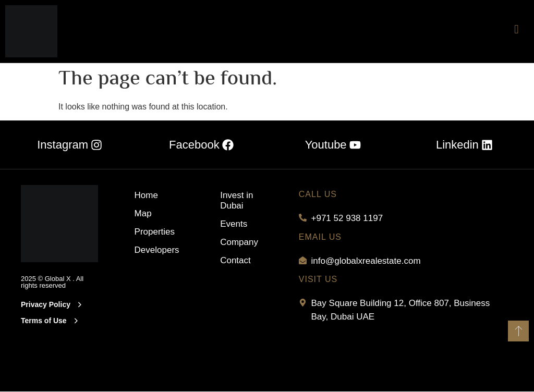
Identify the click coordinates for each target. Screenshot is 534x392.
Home (146, 195)
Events (234, 223)
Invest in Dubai (236, 200)
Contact (235, 260)
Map (143, 213)
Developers (157, 249)
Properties (155, 231)
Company (239, 242)
